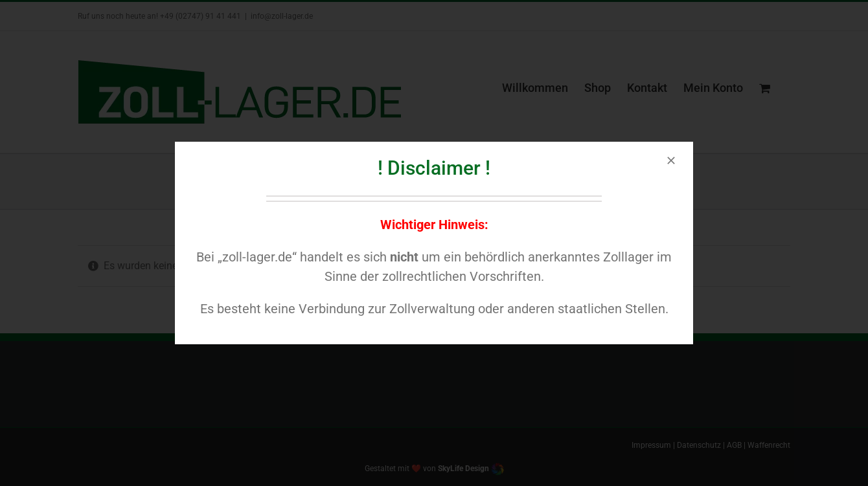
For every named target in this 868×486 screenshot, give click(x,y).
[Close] (671, 160)
